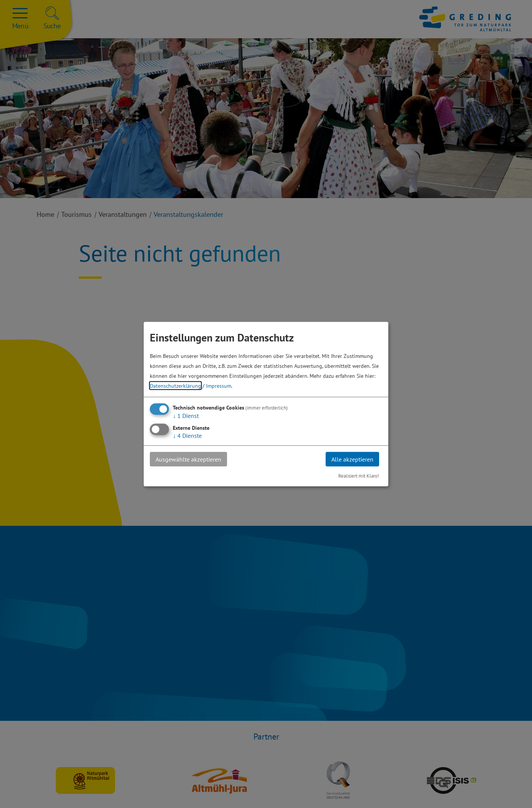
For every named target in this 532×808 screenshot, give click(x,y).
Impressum (219, 385)
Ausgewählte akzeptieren (188, 459)
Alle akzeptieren (352, 459)
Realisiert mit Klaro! (359, 476)
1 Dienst (186, 415)
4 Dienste (187, 435)
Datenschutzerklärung (175, 385)
